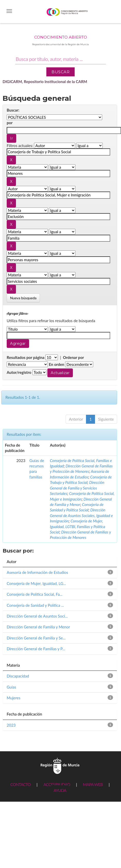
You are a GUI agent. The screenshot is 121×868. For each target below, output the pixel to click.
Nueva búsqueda (23, 298)
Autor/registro (19, 372)
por (10, 123)
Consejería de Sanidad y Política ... (35, 605)
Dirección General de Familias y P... (36, 649)
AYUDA (60, 790)
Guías (11, 687)
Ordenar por (73, 357)
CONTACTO (20, 784)
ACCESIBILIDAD (57, 784)
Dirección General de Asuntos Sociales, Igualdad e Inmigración (81, 515)
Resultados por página (26, 357)
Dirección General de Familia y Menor (38, 627)
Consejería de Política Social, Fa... (34, 594)
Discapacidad (18, 676)
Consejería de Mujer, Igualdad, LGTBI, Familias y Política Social (78, 526)
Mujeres (14, 698)
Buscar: (13, 110)
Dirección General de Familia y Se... (36, 638)
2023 (11, 725)
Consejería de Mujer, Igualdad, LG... (36, 583)
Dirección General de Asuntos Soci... (37, 616)
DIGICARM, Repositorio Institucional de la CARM (45, 82)
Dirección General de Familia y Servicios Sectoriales (77, 488)
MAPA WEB (93, 784)
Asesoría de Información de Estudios (37, 572)
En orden (57, 364)
